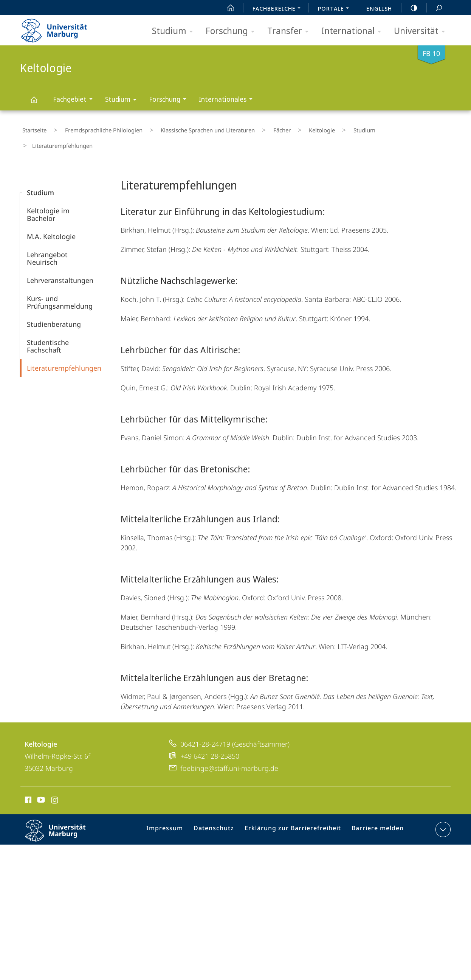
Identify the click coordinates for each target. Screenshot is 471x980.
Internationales (228, 100)
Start (226, 8)
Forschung (232, 31)
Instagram (55, 781)
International (354, 31)
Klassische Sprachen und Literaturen (188, 128)
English (379, 8)
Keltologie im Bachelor (48, 194)
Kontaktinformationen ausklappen (442, 809)
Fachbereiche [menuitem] (279, 9)
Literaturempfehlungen (64, 348)
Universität (422, 31)
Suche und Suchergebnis (435, 8)
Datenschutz (221, 811)
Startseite (32, 128)
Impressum (175, 811)
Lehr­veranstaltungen (60, 260)
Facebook (27, 781)
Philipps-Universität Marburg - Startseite (61, 28)
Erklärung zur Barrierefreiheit (295, 811)
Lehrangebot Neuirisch (47, 238)
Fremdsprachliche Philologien (93, 128)
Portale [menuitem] (335, 9)
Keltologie (38, 103)
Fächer (254, 128)
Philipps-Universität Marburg (62, 817)
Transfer (290, 31)
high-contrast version (410, 8)
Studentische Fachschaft (48, 326)
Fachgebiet (75, 100)
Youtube (40, 781)
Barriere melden (374, 811)
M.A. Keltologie (51, 216)
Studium (175, 31)
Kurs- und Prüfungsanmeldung (60, 282)
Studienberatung (54, 304)
